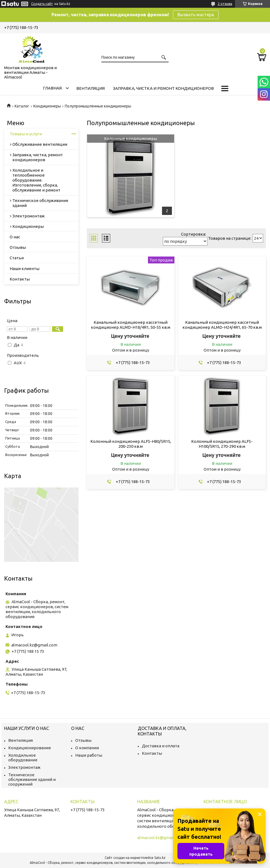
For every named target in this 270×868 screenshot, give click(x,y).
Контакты (20, 279)
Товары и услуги (26, 134)
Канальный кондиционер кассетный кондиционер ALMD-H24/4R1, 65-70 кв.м (222, 325)
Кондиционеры (47, 106)
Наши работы (89, 755)
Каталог (22, 106)
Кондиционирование (30, 748)
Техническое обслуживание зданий (40, 203)
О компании (87, 748)
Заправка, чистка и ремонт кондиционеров (163, 88)
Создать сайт (42, 4)
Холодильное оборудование (23, 758)
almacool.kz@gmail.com (34, 645)
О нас (15, 237)
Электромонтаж (29, 216)
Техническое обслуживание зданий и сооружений (32, 779)
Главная (52, 88)
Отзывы (18, 247)
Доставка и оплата (161, 746)
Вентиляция (91, 88)
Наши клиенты (25, 269)
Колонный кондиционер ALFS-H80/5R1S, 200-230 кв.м (131, 444)
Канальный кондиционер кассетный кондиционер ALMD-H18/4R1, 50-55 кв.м (131, 325)
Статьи (17, 258)
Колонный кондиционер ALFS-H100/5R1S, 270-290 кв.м (222, 444)
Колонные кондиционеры (131, 138)
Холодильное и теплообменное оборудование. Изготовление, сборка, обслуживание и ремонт (36, 180)
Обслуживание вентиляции (40, 144)
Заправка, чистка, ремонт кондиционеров (38, 157)
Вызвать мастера (196, 15)
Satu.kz (160, 858)
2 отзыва (225, 4)
